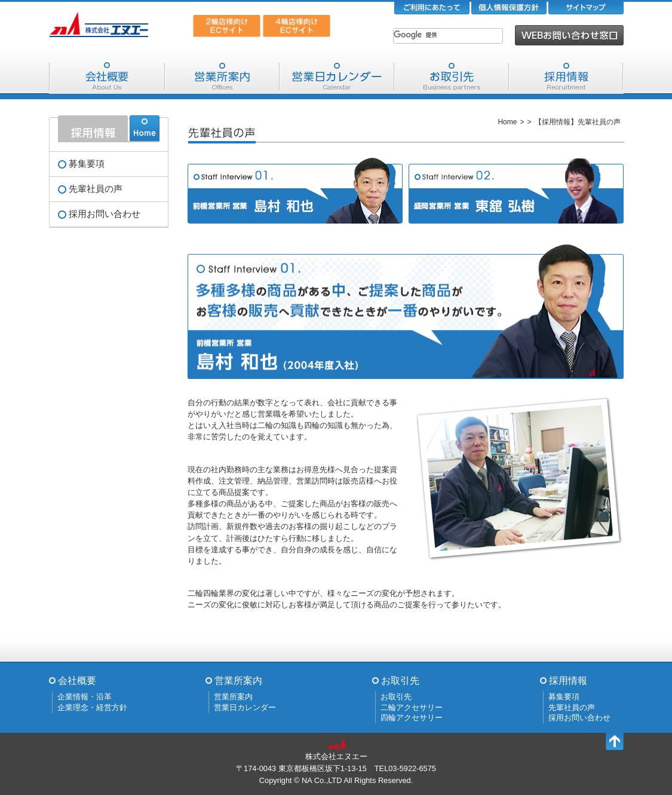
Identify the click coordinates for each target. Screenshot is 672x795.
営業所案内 (222, 77)
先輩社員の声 (96, 189)
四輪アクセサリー (412, 718)
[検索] (432, 35)
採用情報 (566, 77)
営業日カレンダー (337, 77)
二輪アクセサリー (412, 707)
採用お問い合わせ (105, 214)
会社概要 (107, 77)
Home (507, 122)
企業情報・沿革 (85, 697)
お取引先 (452, 77)
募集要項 (87, 164)
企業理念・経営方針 (92, 707)
